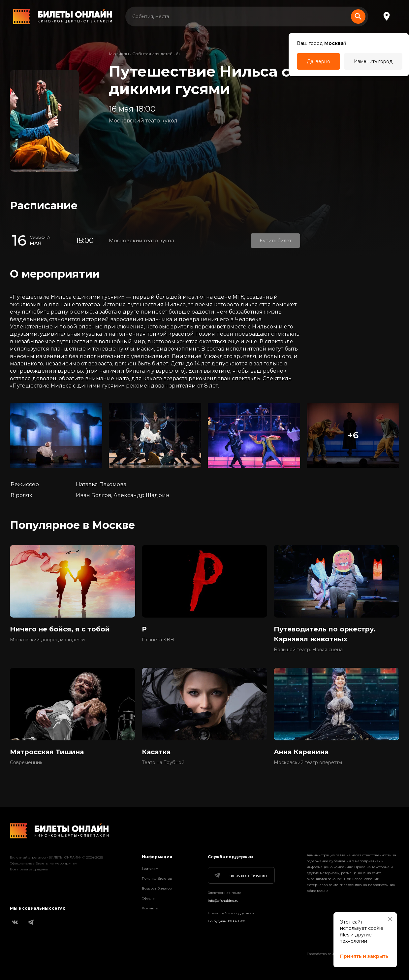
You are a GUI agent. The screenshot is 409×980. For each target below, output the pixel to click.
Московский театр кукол (143, 121)
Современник (26, 762)
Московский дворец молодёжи (47, 640)
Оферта (148, 898)
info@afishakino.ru (223, 901)
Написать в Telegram (241, 875)
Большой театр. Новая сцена (308, 650)
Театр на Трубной (163, 762)
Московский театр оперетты (308, 762)
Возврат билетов (157, 888)
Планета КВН (158, 640)
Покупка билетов (157, 879)
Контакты (150, 908)
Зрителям (150, 869)
